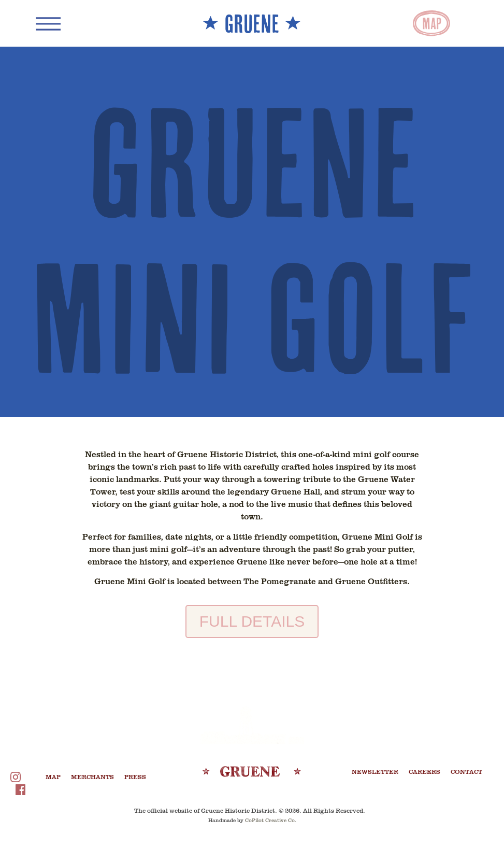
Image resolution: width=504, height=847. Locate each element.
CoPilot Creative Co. (271, 820)
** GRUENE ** (252, 23)
